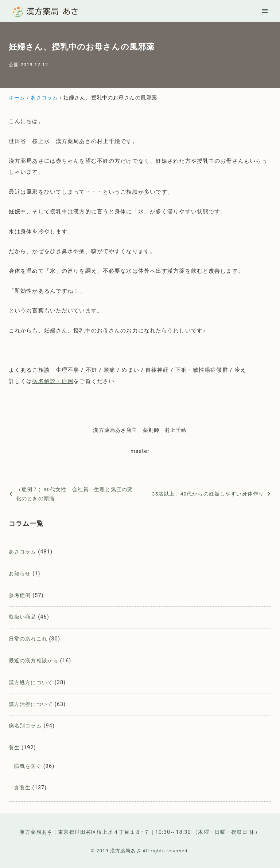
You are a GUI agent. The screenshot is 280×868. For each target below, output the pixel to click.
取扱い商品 (23, 617)
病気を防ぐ (28, 766)
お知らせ (20, 574)
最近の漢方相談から (34, 661)
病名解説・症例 (53, 381)
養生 (14, 748)
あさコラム (23, 552)
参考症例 (20, 595)
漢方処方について (31, 682)
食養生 (22, 788)
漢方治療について (31, 704)
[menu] (265, 11)
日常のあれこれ (28, 639)
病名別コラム (25, 726)
